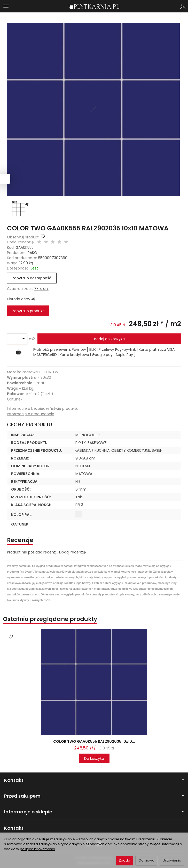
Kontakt (94, 780)
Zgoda (124, 860)
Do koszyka (94, 758)
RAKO (32, 253)
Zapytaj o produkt (28, 311)
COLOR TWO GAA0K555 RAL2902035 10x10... (94, 741)
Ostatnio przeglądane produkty (50, 619)
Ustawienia (172, 860)
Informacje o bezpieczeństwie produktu (43, 409)
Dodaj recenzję (73, 552)
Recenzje (20, 540)
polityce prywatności (37, 849)
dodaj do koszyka (109, 339)
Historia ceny (21, 299)
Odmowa (146, 860)
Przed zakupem (94, 796)
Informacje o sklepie (94, 812)
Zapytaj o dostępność (32, 278)
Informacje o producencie (31, 414)
